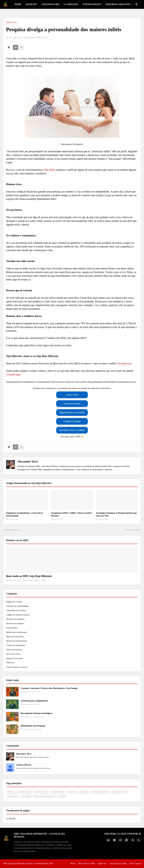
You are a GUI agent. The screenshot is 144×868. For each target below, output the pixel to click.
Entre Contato (135, 864)
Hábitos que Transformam (16, 632)
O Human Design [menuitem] (92, 4)
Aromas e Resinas (72, 404)
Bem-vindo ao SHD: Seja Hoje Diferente (29, 576)
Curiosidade (84, 792)
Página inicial (11, 22)
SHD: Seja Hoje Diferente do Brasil (18, 864)
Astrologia (11, 792)
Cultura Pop (72, 792)
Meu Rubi (50, 170)
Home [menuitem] (18, 4)
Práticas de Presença (14, 650)
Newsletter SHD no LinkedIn (72, 430)
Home (73, 864)
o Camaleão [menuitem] (71, 4)
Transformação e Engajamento (34, 701)
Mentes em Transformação (16, 641)
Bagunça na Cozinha (14, 602)
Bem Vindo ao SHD (87, 864)
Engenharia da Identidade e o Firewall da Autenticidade (24, 514)
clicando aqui (124, 363)
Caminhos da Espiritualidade (17, 606)
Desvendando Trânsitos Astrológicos (36, 713)
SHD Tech (10, 663)
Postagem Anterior (12, 530)
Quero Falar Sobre (13, 654)
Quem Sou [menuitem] (31, 4)
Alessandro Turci (28, 461)
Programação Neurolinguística (45, 796)
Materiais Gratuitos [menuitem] (118, 4)
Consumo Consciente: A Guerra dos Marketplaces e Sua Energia (49, 688)
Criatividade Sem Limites (16, 610)
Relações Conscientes (14, 658)
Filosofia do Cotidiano (15, 623)
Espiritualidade (12, 796)
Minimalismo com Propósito (33, 726)
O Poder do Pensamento (16, 645)
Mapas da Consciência (15, 637)
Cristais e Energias (72, 421)
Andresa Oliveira (24, 765)
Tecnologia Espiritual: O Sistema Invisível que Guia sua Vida (116, 514)
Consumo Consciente (41, 792)
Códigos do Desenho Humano (18, 615)
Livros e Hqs (72, 395)
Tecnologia (62, 796)
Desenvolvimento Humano (100, 792)
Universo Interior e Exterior (17, 667)
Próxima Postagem (132, 530)
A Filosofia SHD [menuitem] (50, 4)
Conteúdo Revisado (58, 792)
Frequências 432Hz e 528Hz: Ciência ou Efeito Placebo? (71, 514)
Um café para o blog (118, 864)
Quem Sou (102, 864)
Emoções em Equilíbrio (15, 619)
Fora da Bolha (12, 628)
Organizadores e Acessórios (72, 412)
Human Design (26, 796)
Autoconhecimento (24, 792)
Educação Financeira (119, 792)
